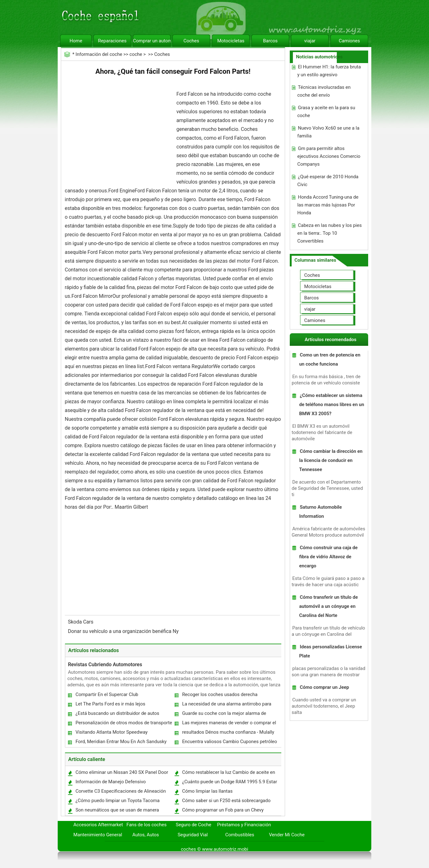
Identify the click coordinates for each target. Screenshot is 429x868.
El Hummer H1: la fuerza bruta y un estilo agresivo (329, 71)
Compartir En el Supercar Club (107, 694)
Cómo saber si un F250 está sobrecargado (226, 801)
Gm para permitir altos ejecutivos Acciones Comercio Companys (329, 156)
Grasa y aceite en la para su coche (326, 112)
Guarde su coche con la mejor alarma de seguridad (224, 715)
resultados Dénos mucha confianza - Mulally (228, 732)
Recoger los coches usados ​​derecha (220, 694)
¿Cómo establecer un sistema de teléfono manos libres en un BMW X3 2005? (332, 405)
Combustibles (240, 835)
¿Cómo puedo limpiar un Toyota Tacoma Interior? (117, 802)
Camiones (349, 41)
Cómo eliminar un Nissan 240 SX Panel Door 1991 (122, 774)
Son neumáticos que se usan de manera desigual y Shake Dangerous (117, 811)
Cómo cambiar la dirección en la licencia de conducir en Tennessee (331, 460)
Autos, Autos (146, 835)
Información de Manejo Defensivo (111, 782)
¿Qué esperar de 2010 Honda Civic (328, 181)
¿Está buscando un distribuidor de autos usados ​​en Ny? (117, 715)
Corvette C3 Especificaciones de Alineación (121, 791)
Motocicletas (231, 41)
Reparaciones (112, 41)
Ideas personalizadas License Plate (331, 651)
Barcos (270, 41)
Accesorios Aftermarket (98, 825)
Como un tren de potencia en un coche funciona (330, 359)
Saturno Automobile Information (320, 512)
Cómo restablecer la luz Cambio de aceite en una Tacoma (228, 774)
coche (136, 54)
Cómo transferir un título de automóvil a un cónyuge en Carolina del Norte (328, 606)
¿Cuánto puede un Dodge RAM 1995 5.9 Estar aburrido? (229, 783)
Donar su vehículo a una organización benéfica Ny (124, 631)
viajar (310, 41)
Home (76, 41)
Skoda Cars (81, 622)
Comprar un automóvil (152, 41)
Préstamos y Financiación (244, 825)
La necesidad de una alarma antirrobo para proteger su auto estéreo (227, 705)
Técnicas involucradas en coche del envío (324, 91)
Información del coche (99, 54)
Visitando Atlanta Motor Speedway (112, 732)
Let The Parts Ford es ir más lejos (111, 704)
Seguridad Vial (193, 835)
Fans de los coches (146, 825)
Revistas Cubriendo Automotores (105, 664)
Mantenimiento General (98, 835)
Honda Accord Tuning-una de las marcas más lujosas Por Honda (328, 205)
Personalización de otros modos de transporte (124, 723)
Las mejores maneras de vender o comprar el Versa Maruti (229, 724)
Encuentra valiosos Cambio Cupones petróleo (230, 742)
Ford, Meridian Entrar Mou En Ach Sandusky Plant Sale (121, 743)
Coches (191, 41)
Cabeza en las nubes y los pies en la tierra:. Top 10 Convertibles (330, 233)
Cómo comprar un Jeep (324, 687)
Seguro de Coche (194, 825)
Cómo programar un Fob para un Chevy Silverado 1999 (223, 811)
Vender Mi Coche (287, 835)
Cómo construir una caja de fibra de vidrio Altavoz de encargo (328, 557)
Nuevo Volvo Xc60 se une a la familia (328, 132)
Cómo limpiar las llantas (207, 791)
